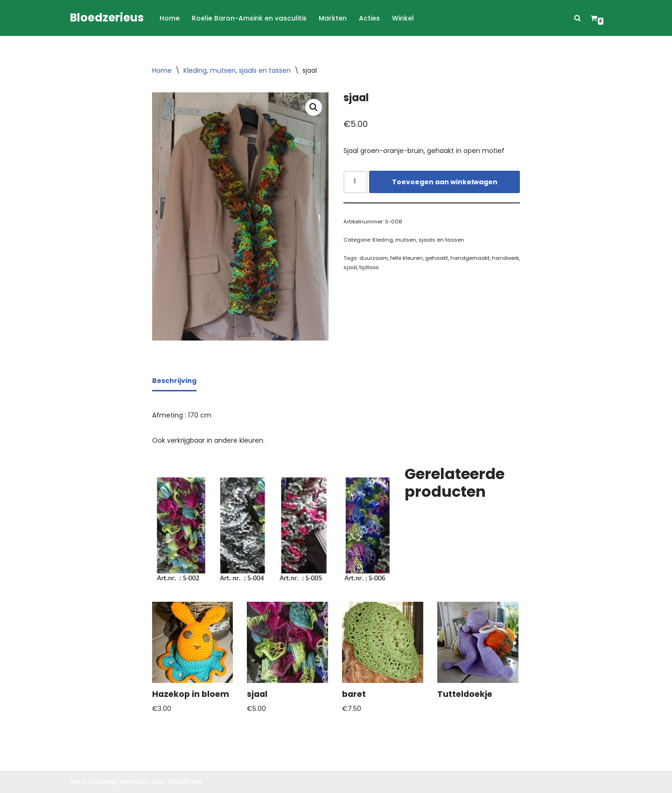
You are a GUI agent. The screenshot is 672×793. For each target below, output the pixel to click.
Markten (333, 18)
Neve (78, 781)
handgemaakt (470, 258)
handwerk (505, 258)
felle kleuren (406, 258)
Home (170, 18)
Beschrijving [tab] (174, 381)
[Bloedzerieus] (107, 18)
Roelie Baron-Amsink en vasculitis (249, 18)
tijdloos (369, 267)
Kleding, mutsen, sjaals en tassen (237, 70)
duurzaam (374, 258)
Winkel (403, 18)
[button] (314, 107)
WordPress (185, 781)
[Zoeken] (577, 18)
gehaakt (437, 258)
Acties (369, 18)
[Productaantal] (355, 182)
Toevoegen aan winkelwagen (445, 182)
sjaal (350, 267)
